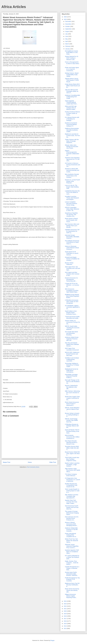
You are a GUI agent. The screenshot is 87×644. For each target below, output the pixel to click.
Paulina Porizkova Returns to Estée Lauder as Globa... (72, 113)
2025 (65, 19)
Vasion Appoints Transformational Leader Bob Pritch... (71, 102)
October (68, 26)
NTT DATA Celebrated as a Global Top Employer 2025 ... (72, 557)
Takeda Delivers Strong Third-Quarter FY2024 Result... (72, 80)
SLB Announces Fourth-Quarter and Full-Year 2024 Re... (72, 507)
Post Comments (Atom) (33, 467)
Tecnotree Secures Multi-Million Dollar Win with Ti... (72, 448)
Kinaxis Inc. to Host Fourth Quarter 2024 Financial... (72, 181)
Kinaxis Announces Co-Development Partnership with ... (72, 279)
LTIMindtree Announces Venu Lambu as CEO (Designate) (72, 302)
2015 (65, 624)
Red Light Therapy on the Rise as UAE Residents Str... (72, 382)
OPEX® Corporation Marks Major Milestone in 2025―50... (72, 209)
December (68, 21)
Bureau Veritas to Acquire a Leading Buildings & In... (72, 415)
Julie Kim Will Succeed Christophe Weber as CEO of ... (72, 91)
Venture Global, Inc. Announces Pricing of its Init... (72, 322)
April (67, 41)
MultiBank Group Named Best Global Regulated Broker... (72, 296)
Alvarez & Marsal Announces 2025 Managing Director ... (72, 524)
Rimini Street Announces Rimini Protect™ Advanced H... (72, 404)
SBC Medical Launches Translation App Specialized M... (72, 496)
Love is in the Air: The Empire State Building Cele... (72, 187)
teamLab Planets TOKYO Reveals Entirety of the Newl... (72, 431)
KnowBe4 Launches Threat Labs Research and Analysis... (72, 198)
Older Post (53, 462)
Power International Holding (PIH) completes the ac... (71, 535)
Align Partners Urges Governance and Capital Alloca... (72, 470)
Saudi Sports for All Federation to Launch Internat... (72, 253)
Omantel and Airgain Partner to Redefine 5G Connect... (72, 259)
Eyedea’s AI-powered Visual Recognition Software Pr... (71, 124)
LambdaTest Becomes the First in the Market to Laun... (72, 192)
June (67, 36)
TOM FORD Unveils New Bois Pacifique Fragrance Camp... (72, 459)
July (67, 34)
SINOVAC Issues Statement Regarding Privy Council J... (72, 546)
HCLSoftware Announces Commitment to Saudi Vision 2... (72, 242)
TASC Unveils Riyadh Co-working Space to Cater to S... (72, 491)
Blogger (52, 640)
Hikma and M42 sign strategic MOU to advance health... (71, 108)
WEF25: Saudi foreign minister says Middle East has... (71, 420)
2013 (65, 628)
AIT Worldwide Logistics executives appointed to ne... (72, 307)
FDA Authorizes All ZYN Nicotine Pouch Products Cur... (72, 518)
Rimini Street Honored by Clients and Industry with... (72, 590)
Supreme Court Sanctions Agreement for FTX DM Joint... (72, 159)
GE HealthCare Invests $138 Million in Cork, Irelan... (71, 53)
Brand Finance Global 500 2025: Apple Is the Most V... (72, 454)
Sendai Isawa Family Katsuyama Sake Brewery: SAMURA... (72, 574)
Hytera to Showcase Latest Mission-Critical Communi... (72, 248)
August (67, 31)
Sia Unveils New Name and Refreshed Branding (71, 333)
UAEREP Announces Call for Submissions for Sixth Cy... (72, 231)
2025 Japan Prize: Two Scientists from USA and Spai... (72, 268)
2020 (65, 611)
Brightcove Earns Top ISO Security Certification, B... (72, 585)
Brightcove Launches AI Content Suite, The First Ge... (72, 136)
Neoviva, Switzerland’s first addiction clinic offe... (71, 387)
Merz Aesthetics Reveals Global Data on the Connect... (72, 176)
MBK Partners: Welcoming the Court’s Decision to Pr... (72, 393)
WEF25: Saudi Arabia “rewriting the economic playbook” (72, 328)
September (69, 29)
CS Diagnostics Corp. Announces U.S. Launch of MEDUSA (72, 480)
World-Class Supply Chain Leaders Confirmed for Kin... (72, 398)
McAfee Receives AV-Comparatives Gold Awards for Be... (71, 485)
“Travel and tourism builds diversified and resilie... (72, 317)
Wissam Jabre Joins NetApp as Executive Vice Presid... (72, 147)
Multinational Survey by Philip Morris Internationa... (72, 371)
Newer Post (7, 462)
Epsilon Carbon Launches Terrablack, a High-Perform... (72, 465)
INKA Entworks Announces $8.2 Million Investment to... (72, 437)
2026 (65, 17)
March (67, 44)
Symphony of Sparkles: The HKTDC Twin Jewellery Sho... (72, 215)
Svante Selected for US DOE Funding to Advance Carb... (72, 58)
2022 (65, 606)
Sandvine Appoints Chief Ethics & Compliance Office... (72, 552)
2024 (65, 601)
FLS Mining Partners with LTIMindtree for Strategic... (72, 119)
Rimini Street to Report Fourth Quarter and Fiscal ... (71, 220)
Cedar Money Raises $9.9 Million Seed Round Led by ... (72, 86)
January (68, 49)
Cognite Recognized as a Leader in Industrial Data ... (72, 568)
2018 (65, 616)
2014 (65, 626)
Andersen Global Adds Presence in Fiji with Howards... (71, 530)
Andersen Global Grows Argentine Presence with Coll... (72, 339)
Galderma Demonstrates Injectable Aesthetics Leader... (72, 130)
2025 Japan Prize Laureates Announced (72, 349)
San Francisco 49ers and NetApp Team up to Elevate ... (72, 226)
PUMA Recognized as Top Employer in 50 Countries (72, 579)
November (68, 24)
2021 (65, 609)
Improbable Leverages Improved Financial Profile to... (71, 376)
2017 (65, 619)
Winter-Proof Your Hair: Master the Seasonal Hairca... (72, 541)
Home (30, 462)
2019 (65, 614)
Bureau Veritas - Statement (70, 264)
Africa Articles (14, 7)
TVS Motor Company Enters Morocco (71, 475)
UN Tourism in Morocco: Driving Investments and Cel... (72, 165)
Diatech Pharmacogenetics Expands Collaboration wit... (72, 153)
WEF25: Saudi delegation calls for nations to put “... (72, 409)
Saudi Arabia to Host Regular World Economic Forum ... (71, 313)
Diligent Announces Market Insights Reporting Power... (71, 596)
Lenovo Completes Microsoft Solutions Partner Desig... (71, 203)
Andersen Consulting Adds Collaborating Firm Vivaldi (72, 97)
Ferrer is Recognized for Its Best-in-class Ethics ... (72, 64)
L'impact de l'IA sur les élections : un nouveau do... (72, 285)
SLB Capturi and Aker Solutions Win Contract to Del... (72, 274)
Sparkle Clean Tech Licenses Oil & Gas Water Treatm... (71, 502)
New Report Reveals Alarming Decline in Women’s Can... (71, 442)
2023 (65, 604)
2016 (65, 621)
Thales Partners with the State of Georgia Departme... (72, 141)
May (67, 39)
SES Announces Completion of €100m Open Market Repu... (72, 291)
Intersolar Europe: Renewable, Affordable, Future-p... (72, 237)
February (68, 46)
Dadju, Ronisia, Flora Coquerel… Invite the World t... (72, 563)
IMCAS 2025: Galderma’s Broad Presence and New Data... (72, 354)
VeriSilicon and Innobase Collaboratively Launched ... (72, 359)
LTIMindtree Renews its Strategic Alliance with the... (72, 426)
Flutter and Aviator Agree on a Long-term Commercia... (72, 69)
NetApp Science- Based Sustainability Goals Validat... (72, 75)
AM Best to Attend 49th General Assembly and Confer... (72, 170)
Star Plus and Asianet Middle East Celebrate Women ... (72, 344)
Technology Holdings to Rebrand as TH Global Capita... (72, 365)
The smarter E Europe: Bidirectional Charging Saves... (72, 513)
